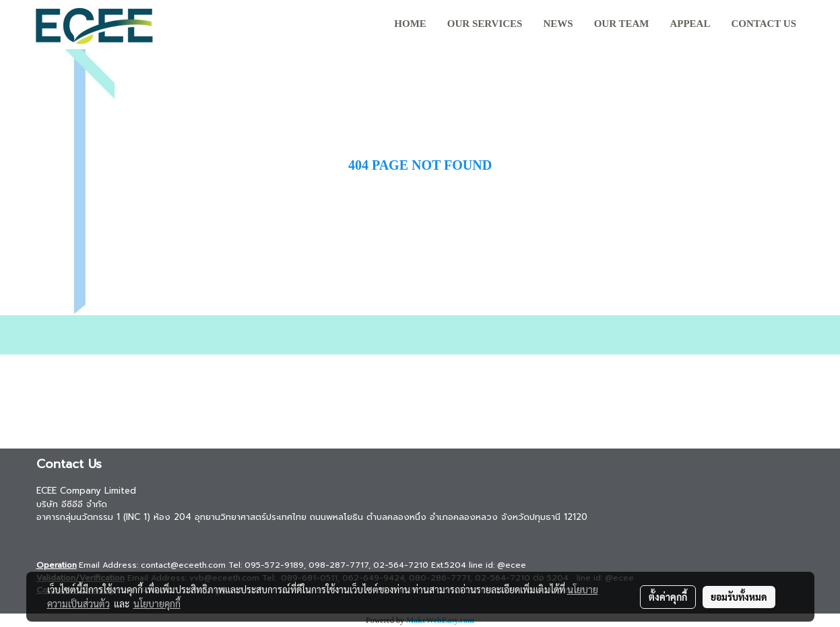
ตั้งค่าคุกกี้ (668, 597)
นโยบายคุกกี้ (157, 603)
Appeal (690, 24)
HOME (410, 24)
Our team (622, 24)
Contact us (764, 24)
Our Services (485, 24)
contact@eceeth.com (183, 565)
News (558, 24)
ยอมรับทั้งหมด (739, 597)
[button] (819, 25)
